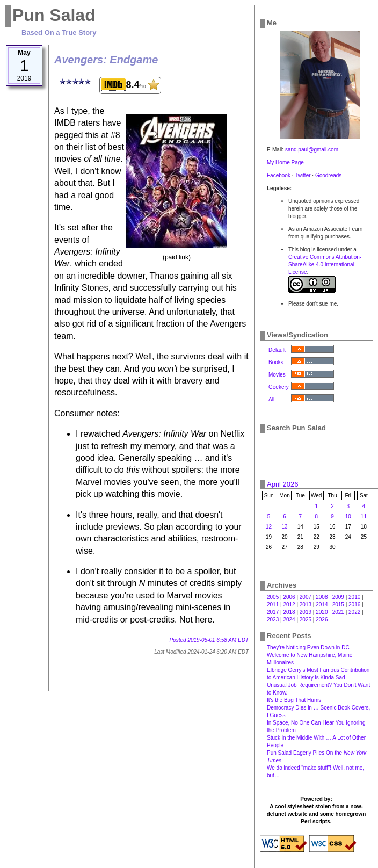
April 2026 (283, 484)
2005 (273, 597)
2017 (273, 612)
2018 (289, 612)
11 (364, 516)
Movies (277, 375)
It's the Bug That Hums (294, 700)
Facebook (279, 175)
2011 (273, 605)
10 (348, 516)
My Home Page (285, 162)
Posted (209, 640)
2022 (354, 612)
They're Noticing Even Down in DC (308, 648)
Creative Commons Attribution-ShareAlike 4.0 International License (325, 265)
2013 (306, 605)
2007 (306, 597)
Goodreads (328, 175)
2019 (306, 612)
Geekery (279, 387)
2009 (338, 597)
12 (269, 527)
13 (284, 527)
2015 (338, 605)
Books (276, 362)
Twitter (303, 175)
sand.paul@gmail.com (312, 150)
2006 (289, 597)
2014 (322, 605)
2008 (322, 597)
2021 (338, 612)
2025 (306, 620)
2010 (354, 597)
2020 (322, 612)
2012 (289, 605)
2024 (289, 620)
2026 (322, 620)
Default (277, 350)
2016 (354, 605)
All (271, 399)
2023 (273, 620)
